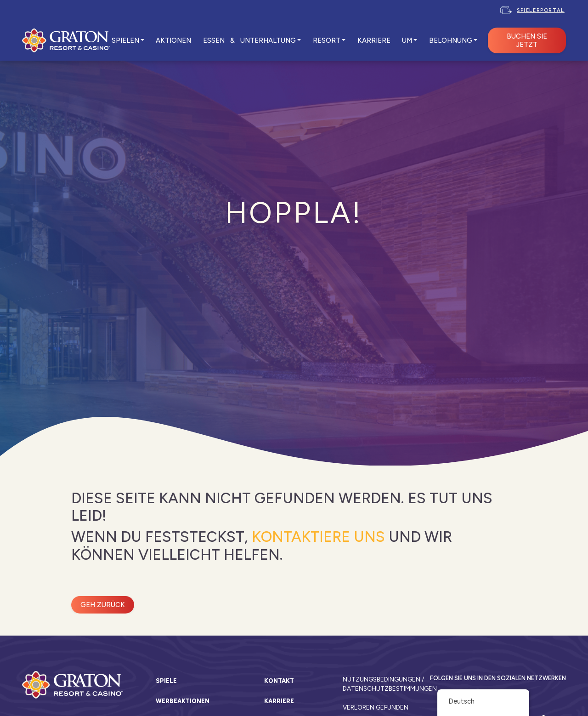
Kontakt (279, 681)
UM (407, 40)
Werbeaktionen (183, 701)
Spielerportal (541, 10)
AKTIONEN (173, 40)
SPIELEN (125, 40)
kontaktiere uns (318, 537)
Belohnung (451, 40)
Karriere (279, 701)
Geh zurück (103, 605)
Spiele (166, 681)
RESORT (327, 40)
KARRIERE (374, 40)
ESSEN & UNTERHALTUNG (249, 40)
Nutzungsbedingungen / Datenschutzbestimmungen (383, 684)
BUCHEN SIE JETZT (527, 40)
